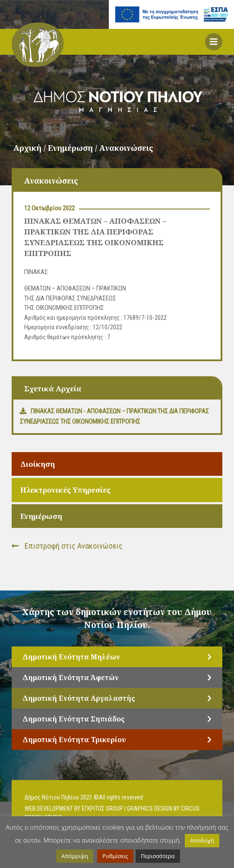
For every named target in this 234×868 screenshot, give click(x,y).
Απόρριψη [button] (75, 856)
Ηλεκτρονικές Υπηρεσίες (65, 490)
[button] (214, 42)
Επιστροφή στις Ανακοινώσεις (67, 546)
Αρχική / (31, 148)
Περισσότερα (158, 856)
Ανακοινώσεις (126, 148)
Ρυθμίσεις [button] (115, 856)
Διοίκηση (38, 464)
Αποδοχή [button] (202, 840)
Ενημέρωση (41, 516)
